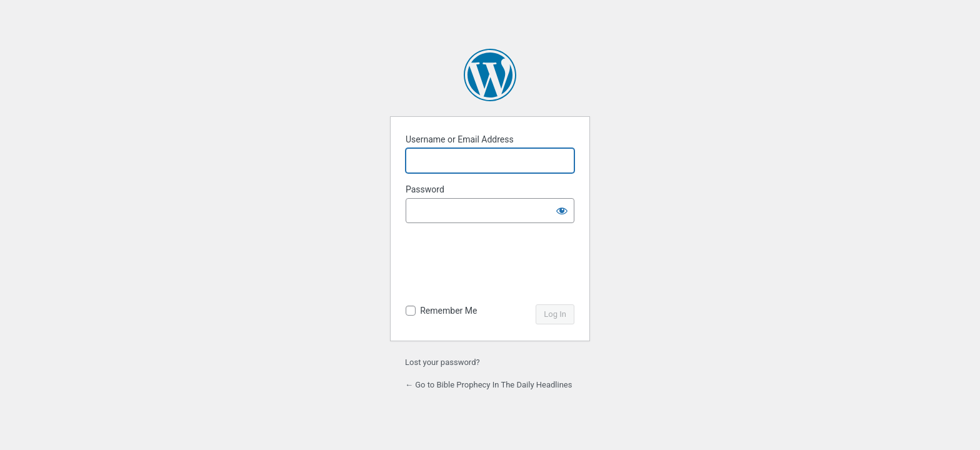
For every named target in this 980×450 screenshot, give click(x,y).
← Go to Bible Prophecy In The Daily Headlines (488, 385)
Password (425, 189)
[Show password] (562, 211)
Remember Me (448, 311)
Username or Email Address (460, 139)
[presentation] (491, 265)
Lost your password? (442, 362)
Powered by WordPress (490, 75)
